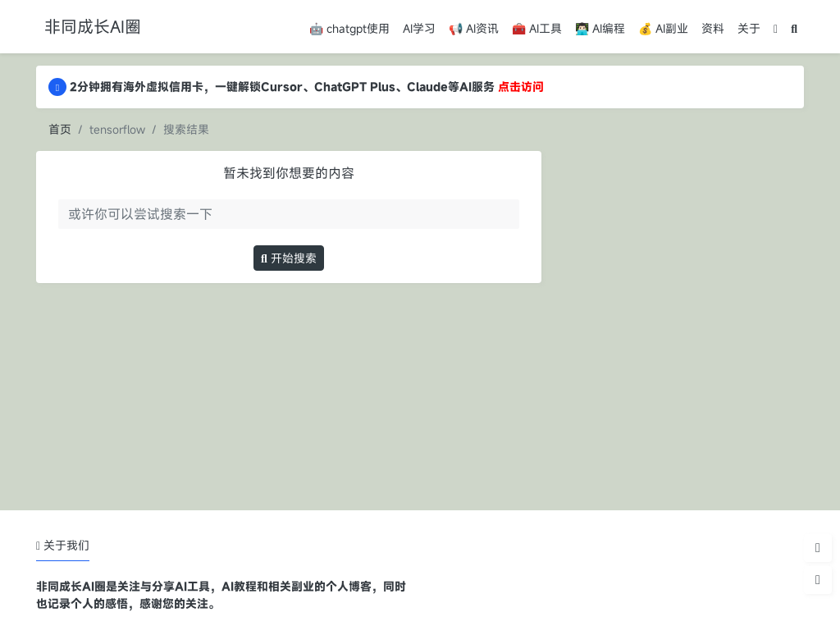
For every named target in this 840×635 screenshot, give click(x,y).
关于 (749, 28)
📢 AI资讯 (474, 28)
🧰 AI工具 (537, 28)
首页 (60, 129)
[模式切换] (776, 28)
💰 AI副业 (663, 28)
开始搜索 (289, 258)
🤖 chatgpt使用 (349, 28)
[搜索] (794, 28)
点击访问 (521, 87)
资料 (713, 28)
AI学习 (419, 28)
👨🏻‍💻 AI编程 (600, 28)
